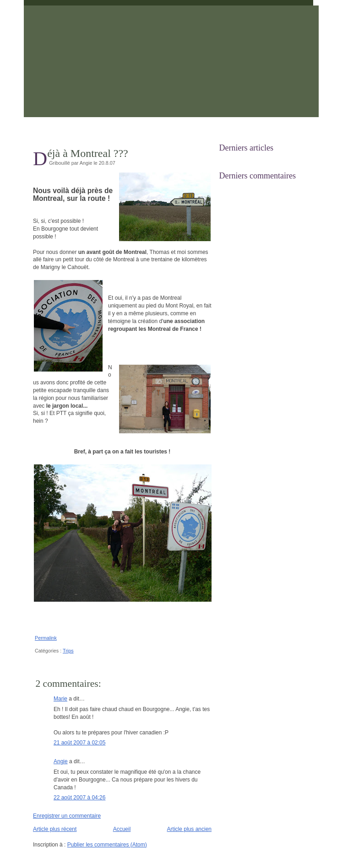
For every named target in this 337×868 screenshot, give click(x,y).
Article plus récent (55, 829)
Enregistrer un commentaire (67, 816)
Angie (61, 761)
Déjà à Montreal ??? (88, 153)
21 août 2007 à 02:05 (79, 743)
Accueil (122, 829)
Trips (68, 651)
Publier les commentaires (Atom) (107, 845)
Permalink (46, 638)
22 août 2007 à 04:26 (79, 798)
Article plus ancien (189, 829)
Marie (60, 699)
